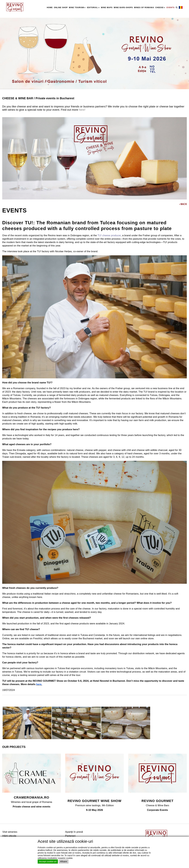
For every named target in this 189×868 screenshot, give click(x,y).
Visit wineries (10, 832)
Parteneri (70, 836)
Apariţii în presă (74, 832)
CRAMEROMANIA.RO (31, 797)
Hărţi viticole (9, 836)
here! (82, 110)
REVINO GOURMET (157, 801)
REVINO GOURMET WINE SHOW (94, 801)
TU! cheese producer (109, 235)
